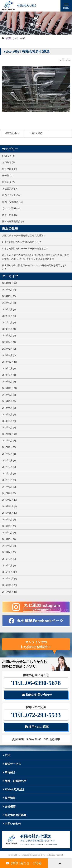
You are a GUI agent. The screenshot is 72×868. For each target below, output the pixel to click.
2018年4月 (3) (9, 408)
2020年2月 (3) (9, 349)
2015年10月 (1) (10, 592)
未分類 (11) (8, 176)
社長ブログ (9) (10, 169)
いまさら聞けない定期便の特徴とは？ (22, 242)
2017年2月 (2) (9, 487)
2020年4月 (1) (9, 342)
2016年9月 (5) (9, 520)
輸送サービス (13, 764)
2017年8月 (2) (9, 447)
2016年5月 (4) (9, 546)
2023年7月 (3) (9, 303)
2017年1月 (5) (9, 493)
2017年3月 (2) (9, 480)
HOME (8, 38)
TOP (8, 755)
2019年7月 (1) (9, 368)
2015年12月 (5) (10, 579)
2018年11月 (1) (10, 388)
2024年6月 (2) (9, 296)
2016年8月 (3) (9, 526)
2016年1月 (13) (10, 572)
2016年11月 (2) (10, 506)
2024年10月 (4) (10, 283)
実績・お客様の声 (16, 781)
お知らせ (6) (8, 162)
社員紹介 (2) (8, 182)
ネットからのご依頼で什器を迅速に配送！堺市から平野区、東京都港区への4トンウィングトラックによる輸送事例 (36, 257)
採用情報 (10, 798)
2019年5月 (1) (9, 382)
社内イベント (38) (11, 195)
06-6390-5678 (36, 683)
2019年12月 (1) (10, 362)
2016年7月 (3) (9, 533)
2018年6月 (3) (9, 395)
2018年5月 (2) (9, 401)
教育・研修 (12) (10, 215)
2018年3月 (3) (9, 415)
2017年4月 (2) (9, 473)
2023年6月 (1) (9, 309)
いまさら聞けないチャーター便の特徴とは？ (25, 249)
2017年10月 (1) (10, 434)
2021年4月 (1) (9, 322)
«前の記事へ (12, 133)
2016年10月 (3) (10, 513)
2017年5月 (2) (9, 467)
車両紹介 (10, 772)
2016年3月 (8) (9, 559)
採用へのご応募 (37, 727)
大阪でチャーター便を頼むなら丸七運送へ (24, 235)
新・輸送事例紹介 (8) (13, 221)
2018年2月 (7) (9, 421)
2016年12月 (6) (10, 500)
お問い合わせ (13, 824)
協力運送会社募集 (16, 815)
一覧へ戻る (36, 133)
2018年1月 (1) (9, 428)
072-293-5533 (36, 715)
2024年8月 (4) (9, 290)
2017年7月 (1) (9, 454)
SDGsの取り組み (15, 790)
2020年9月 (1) (9, 329)
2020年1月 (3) (9, 355)
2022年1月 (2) (9, 316)
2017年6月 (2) (9, 460)
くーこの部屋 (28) (11, 208)
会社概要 (10, 807)
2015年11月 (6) (10, 585)
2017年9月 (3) (9, 441)
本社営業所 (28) (10, 189)
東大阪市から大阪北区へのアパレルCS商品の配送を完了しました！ (35, 267)
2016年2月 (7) (9, 565)
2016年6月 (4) (9, 539)
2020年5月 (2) (9, 336)
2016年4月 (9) (9, 552)
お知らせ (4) (8, 156)
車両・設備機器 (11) (12, 202)
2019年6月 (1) (9, 375)
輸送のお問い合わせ (37, 695)
